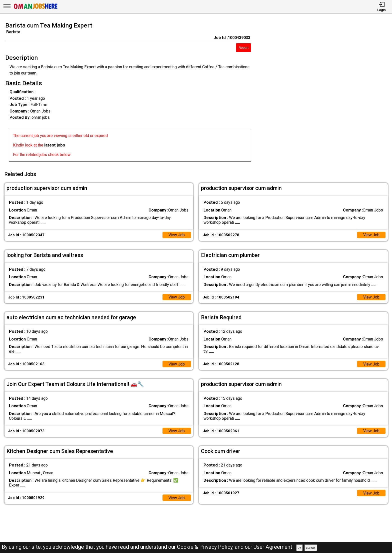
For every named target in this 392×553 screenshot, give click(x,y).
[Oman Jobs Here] (36, 9)
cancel (311, 548)
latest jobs (55, 145)
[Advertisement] (327, 93)
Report (243, 48)
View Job (176, 233)
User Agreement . (274, 547)
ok (299, 548)
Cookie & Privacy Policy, (206, 547)
